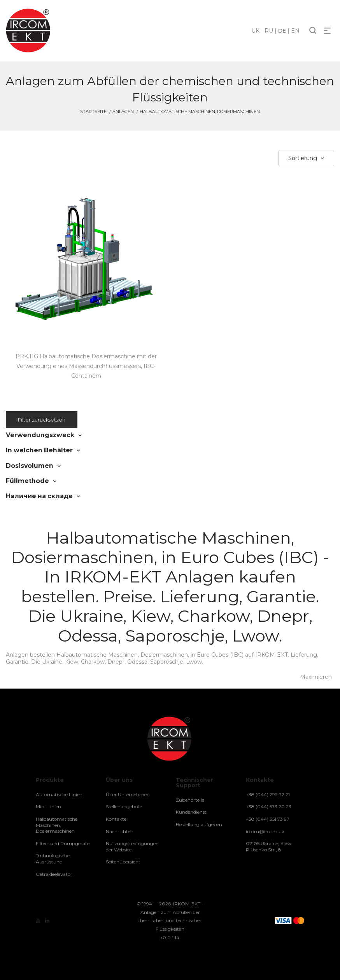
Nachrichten (120, 831)
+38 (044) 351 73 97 (268, 819)
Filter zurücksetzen (42, 420)
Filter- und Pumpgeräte (63, 843)
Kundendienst (191, 812)
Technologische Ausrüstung (53, 858)
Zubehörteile (190, 799)
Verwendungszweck (36, 435)
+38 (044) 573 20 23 (269, 806)
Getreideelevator (54, 873)
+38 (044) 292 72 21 (268, 794)
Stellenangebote (124, 806)
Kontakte (116, 819)
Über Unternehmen (128, 794)
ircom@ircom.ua (265, 831)
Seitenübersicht (123, 861)
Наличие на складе (35, 495)
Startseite (93, 112)
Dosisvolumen (27, 465)
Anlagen (123, 112)
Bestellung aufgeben (199, 824)
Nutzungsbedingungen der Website (132, 846)
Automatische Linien (59, 794)
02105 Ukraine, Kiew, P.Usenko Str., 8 (269, 846)
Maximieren (316, 677)
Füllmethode (25, 480)
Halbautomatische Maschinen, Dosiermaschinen (57, 825)
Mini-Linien (48, 806)
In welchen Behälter (36, 450)
